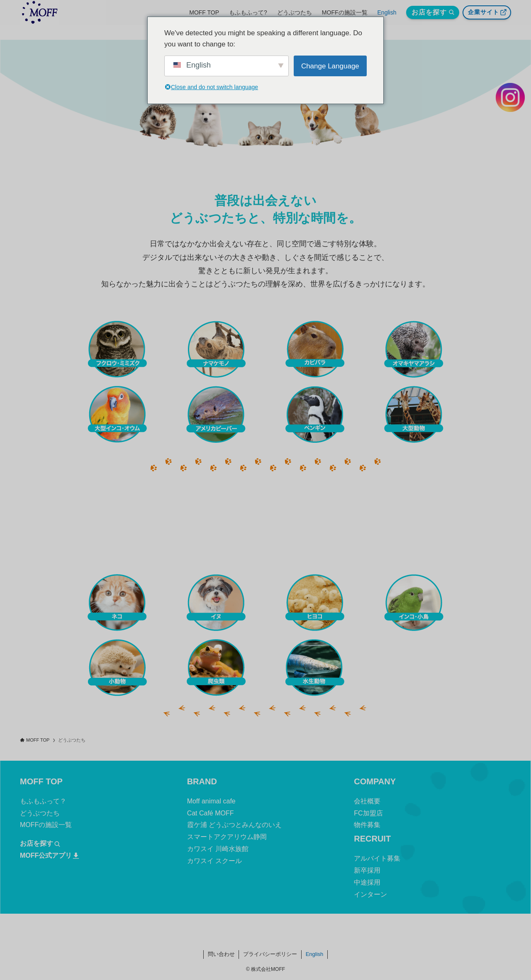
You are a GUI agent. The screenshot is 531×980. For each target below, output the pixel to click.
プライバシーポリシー (270, 954)
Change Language (330, 66)
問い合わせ (221, 954)
